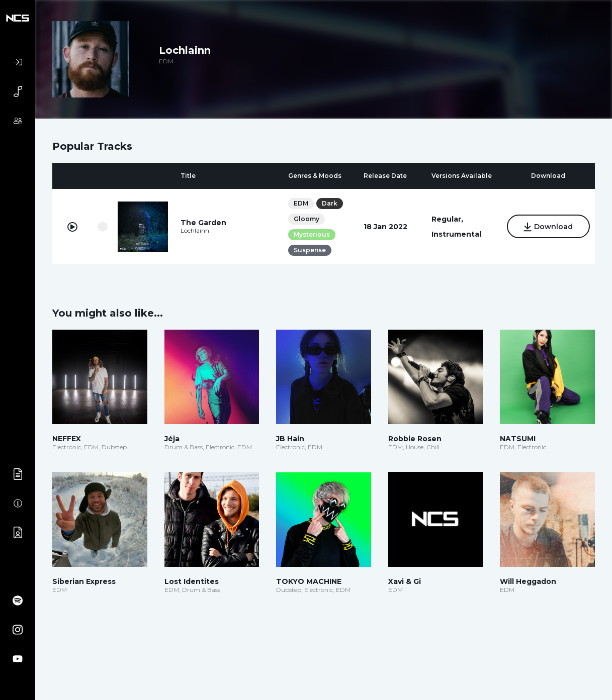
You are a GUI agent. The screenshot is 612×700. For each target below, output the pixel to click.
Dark (330, 203)
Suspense (310, 250)
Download (548, 227)
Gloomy (307, 219)
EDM (301, 203)
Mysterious (312, 234)
